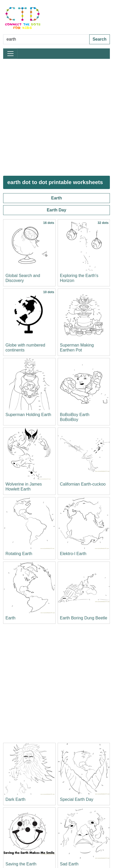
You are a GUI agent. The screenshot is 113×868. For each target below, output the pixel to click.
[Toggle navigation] (10, 54)
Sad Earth (69, 864)
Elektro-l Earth (73, 554)
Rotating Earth (19, 554)
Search (100, 39)
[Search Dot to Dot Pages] (46, 39)
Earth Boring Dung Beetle (84, 618)
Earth (56, 198)
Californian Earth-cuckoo (83, 484)
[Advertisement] (56, 117)
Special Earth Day (77, 799)
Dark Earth (15, 799)
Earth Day (56, 210)
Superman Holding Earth (28, 415)
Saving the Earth (21, 864)
